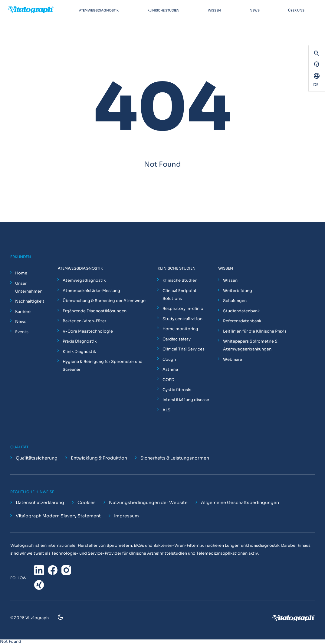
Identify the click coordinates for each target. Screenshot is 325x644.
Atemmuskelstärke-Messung (91, 291)
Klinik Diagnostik (79, 352)
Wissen (230, 280)
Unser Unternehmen (29, 287)
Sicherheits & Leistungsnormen (175, 458)
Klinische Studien (180, 280)
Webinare (233, 359)
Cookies (87, 503)
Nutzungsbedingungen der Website (148, 503)
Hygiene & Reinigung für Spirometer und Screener (103, 365)
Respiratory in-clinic (183, 309)
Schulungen (235, 301)
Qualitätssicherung (37, 458)
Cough (169, 359)
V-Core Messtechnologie (88, 331)
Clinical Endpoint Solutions (180, 295)
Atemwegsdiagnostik (84, 280)
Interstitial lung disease (186, 400)
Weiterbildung (238, 291)
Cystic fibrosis (177, 390)
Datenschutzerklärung (40, 503)
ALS (166, 410)
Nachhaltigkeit (30, 301)
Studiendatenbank (241, 311)
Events (22, 332)
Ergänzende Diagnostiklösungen (95, 311)
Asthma (170, 369)
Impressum (126, 516)
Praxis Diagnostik (80, 341)
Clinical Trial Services (184, 349)
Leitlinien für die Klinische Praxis (255, 331)
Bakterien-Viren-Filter (84, 321)
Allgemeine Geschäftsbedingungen (240, 503)
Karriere (23, 312)
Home (21, 273)
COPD (168, 380)
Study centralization (182, 319)
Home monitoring (180, 329)
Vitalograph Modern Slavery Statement (58, 516)
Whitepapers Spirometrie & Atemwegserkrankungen (250, 345)
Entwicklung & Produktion (99, 458)
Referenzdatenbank (242, 321)
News (21, 322)
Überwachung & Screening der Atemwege (104, 301)
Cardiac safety (177, 339)
